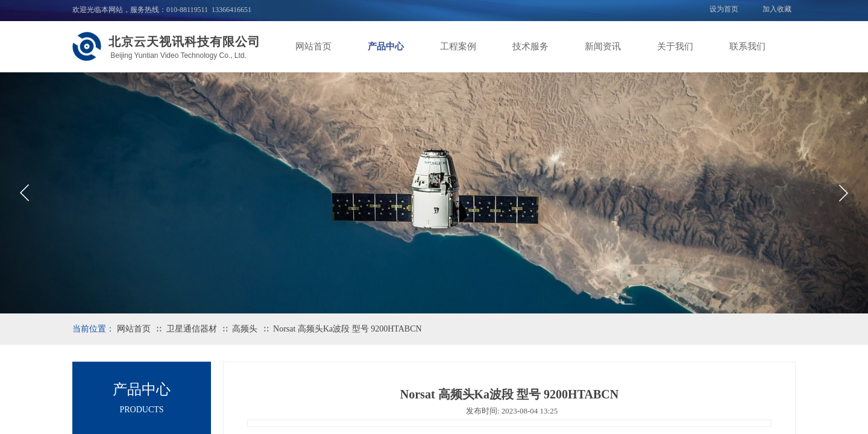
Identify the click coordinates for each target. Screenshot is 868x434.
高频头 (245, 329)
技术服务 (530, 46)
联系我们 (747, 46)
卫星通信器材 (192, 329)
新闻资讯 (603, 46)
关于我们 (675, 46)
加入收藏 (777, 9)
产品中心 (386, 46)
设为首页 (724, 9)
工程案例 (458, 46)
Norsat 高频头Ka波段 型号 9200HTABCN (348, 329)
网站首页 (313, 46)
